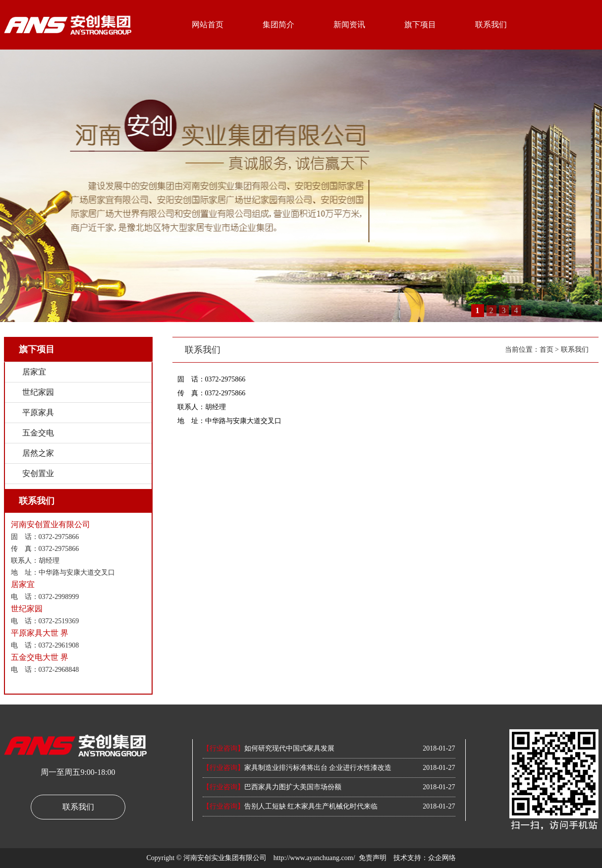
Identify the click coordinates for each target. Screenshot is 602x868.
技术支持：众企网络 (425, 858)
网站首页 (208, 25)
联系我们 (491, 25)
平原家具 (38, 412)
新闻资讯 (349, 25)
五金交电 (38, 433)
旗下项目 (420, 25)
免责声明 (373, 858)
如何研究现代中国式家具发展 (269, 748)
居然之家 (38, 453)
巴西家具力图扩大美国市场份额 (272, 787)
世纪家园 (38, 392)
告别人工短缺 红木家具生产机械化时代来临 (290, 806)
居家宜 (34, 372)
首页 (547, 350)
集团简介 (278, 25)
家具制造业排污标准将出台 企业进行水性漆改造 (297, 768)
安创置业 (38, 473)
